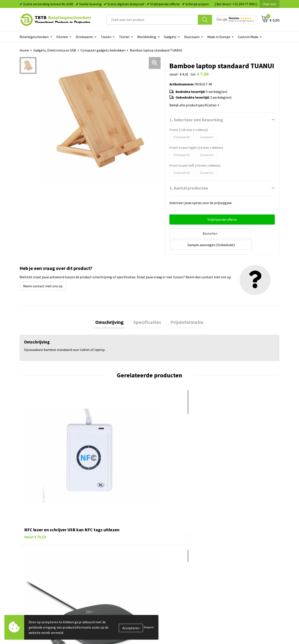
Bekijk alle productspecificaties (194, 105)
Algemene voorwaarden (237, 562)
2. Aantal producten (189, 188)
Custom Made (248, 37)
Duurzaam (192, 37)
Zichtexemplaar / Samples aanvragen (119, 562)
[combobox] (152, 20)
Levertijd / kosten (104, 528)
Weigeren (149, 627)
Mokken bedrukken (169, 548)
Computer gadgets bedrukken (103, 50)
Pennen (62, 37)
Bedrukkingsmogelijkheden (111, 542)
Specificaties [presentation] (147, 310)
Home (24, 50)
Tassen (106, 37)
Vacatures (227, 528)
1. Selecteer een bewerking (196, 120)
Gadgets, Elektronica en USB (55, 50)
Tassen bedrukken (168, 528)
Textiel (124, 37)
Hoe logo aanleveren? (107, 555)
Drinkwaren (84, 37)
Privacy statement (233, 548)
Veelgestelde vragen (106, 522)
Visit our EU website (234, 568)
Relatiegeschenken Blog (238, 535)
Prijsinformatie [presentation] (184, 310)
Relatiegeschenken (34, 37)
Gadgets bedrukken (169, 542)
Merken (161, 568)
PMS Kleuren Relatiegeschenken (115, 548)
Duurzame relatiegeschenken (177, 535)
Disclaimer (227, 555)
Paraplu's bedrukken (170, 562)
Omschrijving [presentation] (113, 310)
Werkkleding (147, 37)
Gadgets (170, 37)
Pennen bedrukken (169, 522)
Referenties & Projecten (238, 542)
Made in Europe (219, 37)
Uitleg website (102, 535)
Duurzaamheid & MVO (107, 568)
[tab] (113, 310)
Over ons (270, 4)
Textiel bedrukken (168, 555)
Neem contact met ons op (43, 273)
